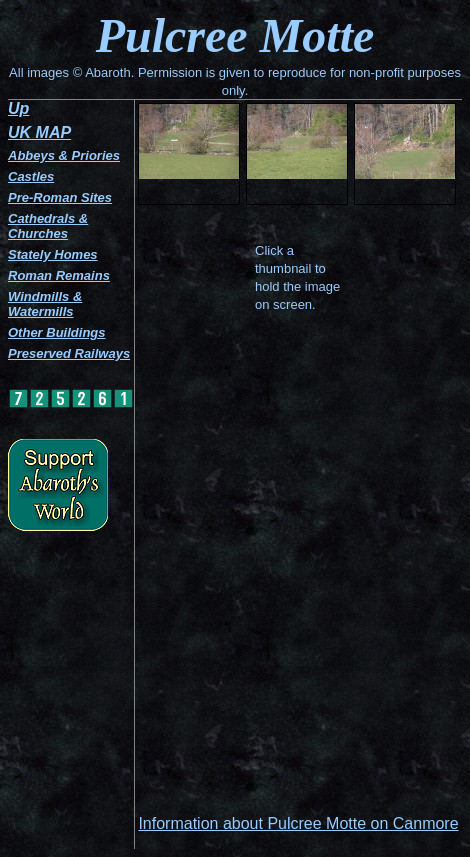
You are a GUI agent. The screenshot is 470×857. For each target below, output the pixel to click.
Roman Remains (59, 275)
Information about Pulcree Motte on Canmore (298, 823)
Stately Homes (53, 254)
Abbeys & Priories (64, 155)
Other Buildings (57, 332)
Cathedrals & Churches (48, 226)
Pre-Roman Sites (60, 197)
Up (18, 108)
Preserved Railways (69, 353)
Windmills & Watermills (45, 304)
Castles (31, 176)
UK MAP (39, 132)
